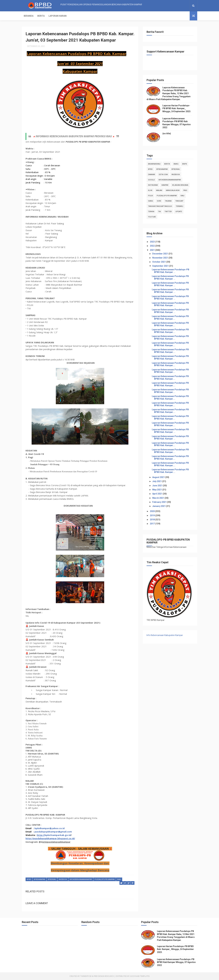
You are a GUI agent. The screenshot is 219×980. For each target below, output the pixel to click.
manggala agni (173, 190)
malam (159, 190)
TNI (159, 212)
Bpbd (29, 879)
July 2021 (157, 481)
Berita (41, 16)
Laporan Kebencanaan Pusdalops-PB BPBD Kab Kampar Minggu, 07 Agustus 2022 (176, 962)
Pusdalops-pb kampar (105, 879)
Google (151, 180)
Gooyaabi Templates (140, 976)
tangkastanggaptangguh (160, 206)
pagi (185, 190)
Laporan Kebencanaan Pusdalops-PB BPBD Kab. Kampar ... (171, 271)
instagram (153, 185)
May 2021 (157, 490)
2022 (153, 246)
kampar (165, 185)
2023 (153, 242)
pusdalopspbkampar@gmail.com (53, 832)
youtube (152, 217)
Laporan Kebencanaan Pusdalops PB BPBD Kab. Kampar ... (170, 277)
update (179, 212)
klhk (150, 190)
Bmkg (176, 164)
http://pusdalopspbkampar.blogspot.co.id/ (50, 838)
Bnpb (185, 164)
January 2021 (159, 506)
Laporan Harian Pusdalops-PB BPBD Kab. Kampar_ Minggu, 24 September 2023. (177, 108)
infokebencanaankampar (81, 879)
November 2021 (160, 258)
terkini (151, 212)
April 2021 (158, 494)
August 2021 (159, 477)
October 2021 (159, 262)
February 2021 (160, 502)
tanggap (179, 201)
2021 (153, 250)
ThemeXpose (86, 976)
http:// (41, 835)
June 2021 (158, 486)
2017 (153, 524)
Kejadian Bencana (180, 185)
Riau (119, 879)
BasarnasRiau (154, 164)
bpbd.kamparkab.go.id (58, 835)
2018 (153, 520)
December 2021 (160, 254)
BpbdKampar (40, 879)
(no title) (167, 133)
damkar (152, 175)
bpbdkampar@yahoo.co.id (50, 828)
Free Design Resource (104, 976)
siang (151, 201)
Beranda (29, 16)
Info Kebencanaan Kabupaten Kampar (165, 635)
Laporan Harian (58, 16)
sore (159, 201)
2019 (153, 515)
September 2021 (161, 266)
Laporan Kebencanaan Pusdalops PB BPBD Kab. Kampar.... (170, 318)
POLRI (150, 196)
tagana (168, 201)
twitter (168, 212)
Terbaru (179, 206)
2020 (153, 511)
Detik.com (163, 175)
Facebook (63, 879)
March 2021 (158, 498)
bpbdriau (52, 879)
